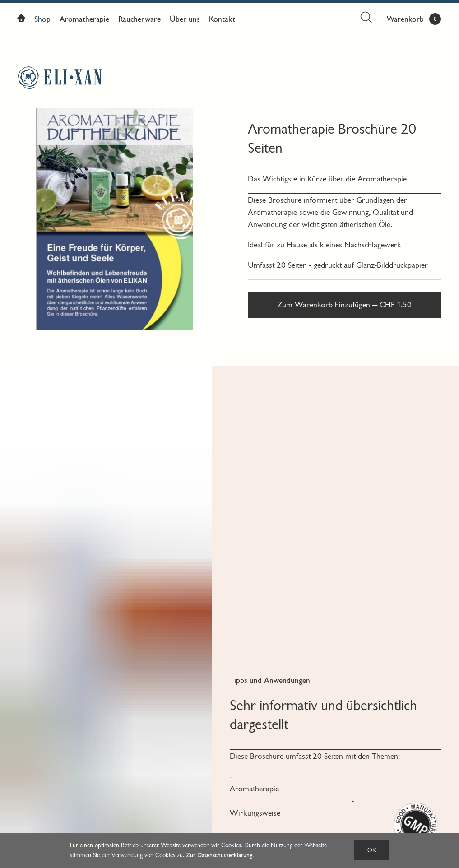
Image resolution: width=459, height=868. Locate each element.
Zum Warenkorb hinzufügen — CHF (344, 305)
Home (23, 20)
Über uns (185, 19)
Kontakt (222, 19)
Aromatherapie (84, 19)
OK (372, 850)
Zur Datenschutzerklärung (219, 855)
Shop (42, 19)
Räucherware (139, 19)
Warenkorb (405, 19)
